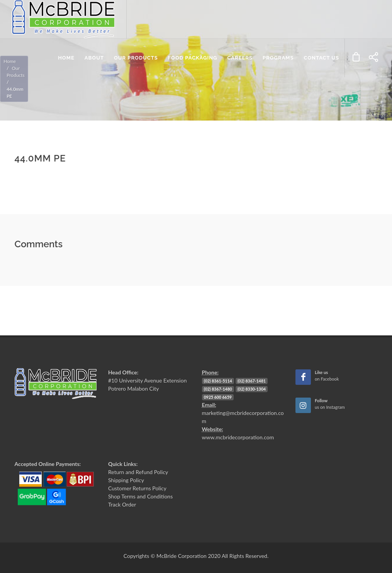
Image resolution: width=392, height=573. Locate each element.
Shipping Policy (126, 480)
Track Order (122, 504)
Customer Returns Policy (137, 488)
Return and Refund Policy (138, 472)
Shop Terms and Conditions (140, 496)
